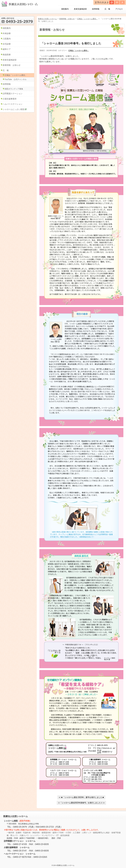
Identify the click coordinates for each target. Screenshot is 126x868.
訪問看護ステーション (13, 94)
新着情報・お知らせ (67, 19)
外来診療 (7, 33)
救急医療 (7, 55)
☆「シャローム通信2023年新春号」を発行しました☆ (80, 803)
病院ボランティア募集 (14, 89)
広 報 (107, 9)
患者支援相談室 (80, 9)
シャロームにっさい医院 (14, 109)
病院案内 (65, 9)
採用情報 (96, 9)
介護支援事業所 (10, 99)
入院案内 (7, 39)
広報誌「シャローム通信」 (87, 19)
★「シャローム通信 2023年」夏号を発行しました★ (82, 797)
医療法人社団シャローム (47, 19)
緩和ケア (7, 49)
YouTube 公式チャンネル (16, 79)
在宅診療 (7, 44)
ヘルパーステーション (13, 104)
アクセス (119, 9)
